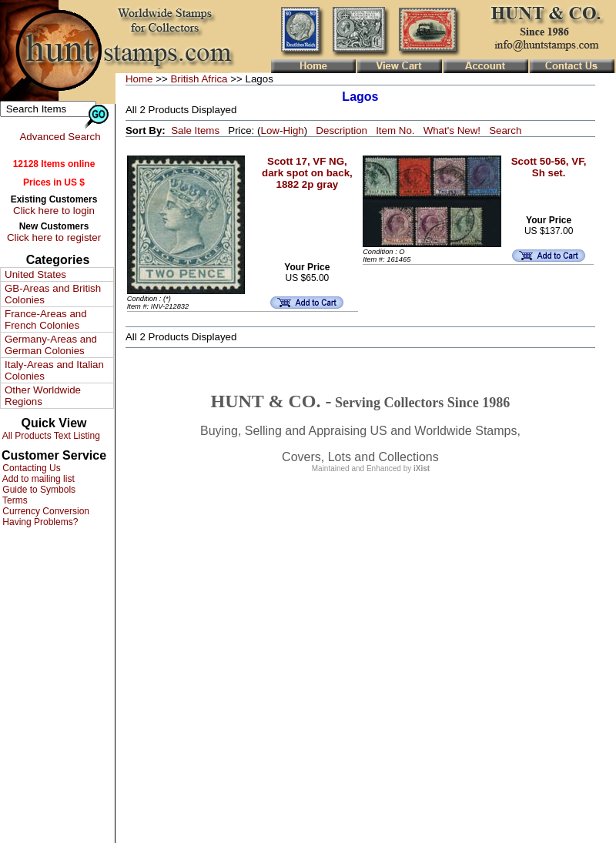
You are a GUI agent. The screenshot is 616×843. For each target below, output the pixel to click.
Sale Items (195, 130)
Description (341, 130)
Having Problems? (39, 522)
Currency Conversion (45, 511)
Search (505, 130)
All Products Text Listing (50, 436)
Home (139, 79)
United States (35, 274)
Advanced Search (60, 137)
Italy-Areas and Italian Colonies (54, 370)
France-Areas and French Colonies (46, 319)
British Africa (199, 79)
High (293, 130)
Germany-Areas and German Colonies (51, 345)
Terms (14, 500)
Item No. (395, 130)
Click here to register (54, 238)
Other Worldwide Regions (43, 396)
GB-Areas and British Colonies (53, 294)
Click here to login (54, 211)
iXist (422, 468)
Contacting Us (30, 468)
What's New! (452, 130)
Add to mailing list (37, 479)
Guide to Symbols (38, 490)
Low (269, 130)
